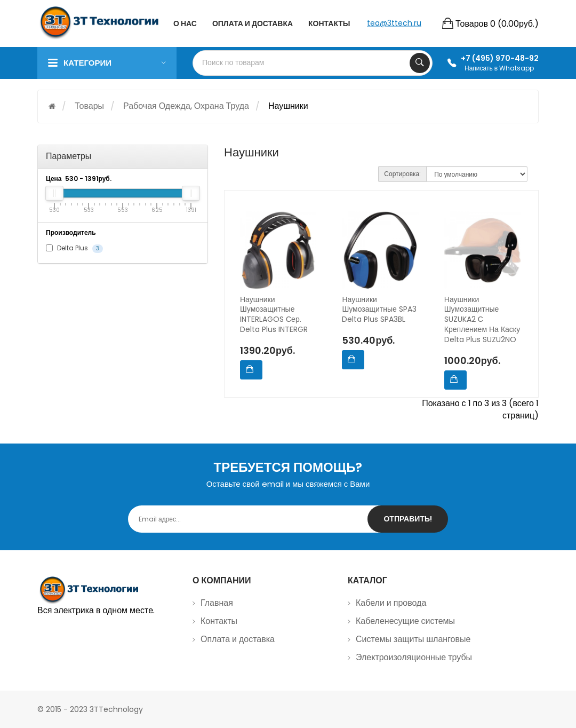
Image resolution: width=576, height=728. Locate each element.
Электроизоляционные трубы (414, 657)
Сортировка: (402, 174)
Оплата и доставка (238, 639)
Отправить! (408, 519)
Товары (89, 106)
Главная (217, 603)
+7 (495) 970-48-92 (500, 58)
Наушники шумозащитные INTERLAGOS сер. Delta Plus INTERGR (274, 315)
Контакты (219, 621)
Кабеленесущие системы (405, 621)
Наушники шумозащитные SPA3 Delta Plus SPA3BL (379, 310)
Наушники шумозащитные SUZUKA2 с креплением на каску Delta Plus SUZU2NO (482, 320)
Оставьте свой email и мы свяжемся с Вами (288, 484)
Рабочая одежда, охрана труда (186, 106)
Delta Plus (74, 248)
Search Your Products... (420, 63)
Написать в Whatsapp (499, 68)
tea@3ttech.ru (394, 22)
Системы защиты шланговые (413, 639)
